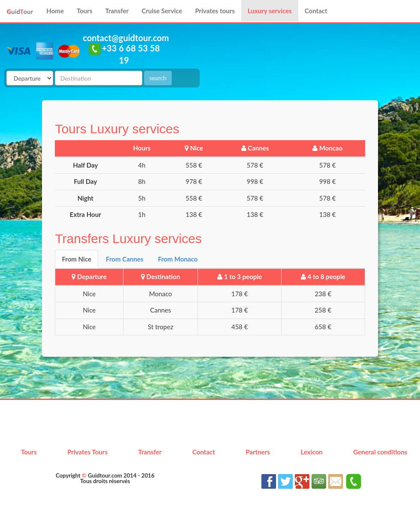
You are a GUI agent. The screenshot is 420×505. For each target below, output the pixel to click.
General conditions (380, 452)
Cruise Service (162, 11)
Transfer (117, 11)
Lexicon (311, 452)
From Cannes (124, 259)
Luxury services (270, 11)
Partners (258, 452)
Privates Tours (87, 452)
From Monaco (178, 259)
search (158, 78)
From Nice (76, 259)
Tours (85, 11)
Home (55, 11)
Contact (316, 11)
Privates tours (215, 11)
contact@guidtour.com (126, 38)
